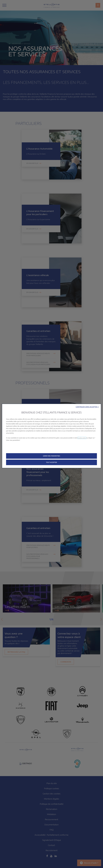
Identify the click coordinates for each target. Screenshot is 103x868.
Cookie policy (82, 438)
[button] (87, 407)
